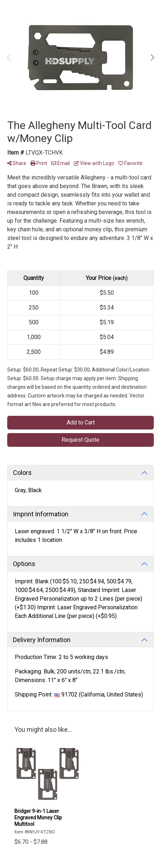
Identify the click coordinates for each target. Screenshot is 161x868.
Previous (9, 58)
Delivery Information (42, 640)
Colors (22, 473)
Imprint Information (41, 514)
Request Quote (80, 440)
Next (152, 58)
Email (61, 163)
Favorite (130, 163)
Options (24, 564)
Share (17, 163)
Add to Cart (81, 422)
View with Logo (94, 163)
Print (39, 163)
